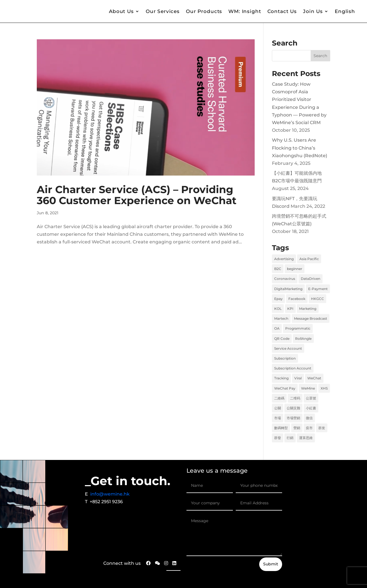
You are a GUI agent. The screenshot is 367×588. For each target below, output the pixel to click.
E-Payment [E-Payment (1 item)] (318, 289)
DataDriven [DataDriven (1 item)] (311, 279)
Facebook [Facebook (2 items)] (297, 299)
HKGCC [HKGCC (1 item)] (317, 299)
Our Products (204, 11)
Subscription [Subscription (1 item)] (285, 358)
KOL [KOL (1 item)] (278, 309)
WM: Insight (245, 11)
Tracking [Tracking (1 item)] (281, 378)
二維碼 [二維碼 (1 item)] (279, 398)
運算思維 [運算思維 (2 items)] (306, 438)
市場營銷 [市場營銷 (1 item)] (293, 418)
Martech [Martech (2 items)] (281, 318)
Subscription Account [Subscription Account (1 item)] (293, 368)
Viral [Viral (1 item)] (298, 378)
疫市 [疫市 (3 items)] (309, 428)
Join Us (313, 11)
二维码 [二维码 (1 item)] (295, 398)
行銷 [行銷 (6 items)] (290, 438)
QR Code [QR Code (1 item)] (282, 339)
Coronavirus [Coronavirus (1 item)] (285, 279)
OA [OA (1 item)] (277, 328)
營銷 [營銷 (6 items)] (297, 428)
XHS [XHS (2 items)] (324, 388)
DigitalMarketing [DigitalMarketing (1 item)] (288, 289)
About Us (121, 11)
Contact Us (282, 11)
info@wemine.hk (110, 494)
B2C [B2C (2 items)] (278, 269)
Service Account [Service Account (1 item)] (288, 348)
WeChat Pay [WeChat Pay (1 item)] (285, 388)
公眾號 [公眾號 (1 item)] (311, 398)
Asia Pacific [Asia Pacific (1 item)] (309, 259)
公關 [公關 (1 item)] (278, 408)
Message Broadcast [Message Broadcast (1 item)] (311, 318)
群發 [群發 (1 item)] (278, 438)
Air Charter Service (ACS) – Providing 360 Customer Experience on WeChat (137, 195)
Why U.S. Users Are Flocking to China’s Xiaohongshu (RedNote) (300, 148)
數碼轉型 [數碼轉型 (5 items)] (281, 428)
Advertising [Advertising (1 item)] (284, 259)
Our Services (163, 11)
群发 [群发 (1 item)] (322, 428)
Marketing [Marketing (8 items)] (308, 309)
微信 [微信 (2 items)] (309, 418)
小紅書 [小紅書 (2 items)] (311, 408)
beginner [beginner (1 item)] (295, 269)
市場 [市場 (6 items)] (278, 418)
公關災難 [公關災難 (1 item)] (293, 408)
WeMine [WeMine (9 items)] (308, 388)
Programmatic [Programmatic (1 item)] (298, 328)
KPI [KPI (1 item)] (290, 309)
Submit (271, 564)
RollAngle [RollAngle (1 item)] (303, 339)
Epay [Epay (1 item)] (278, 299)
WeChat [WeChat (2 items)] (314, 378)
